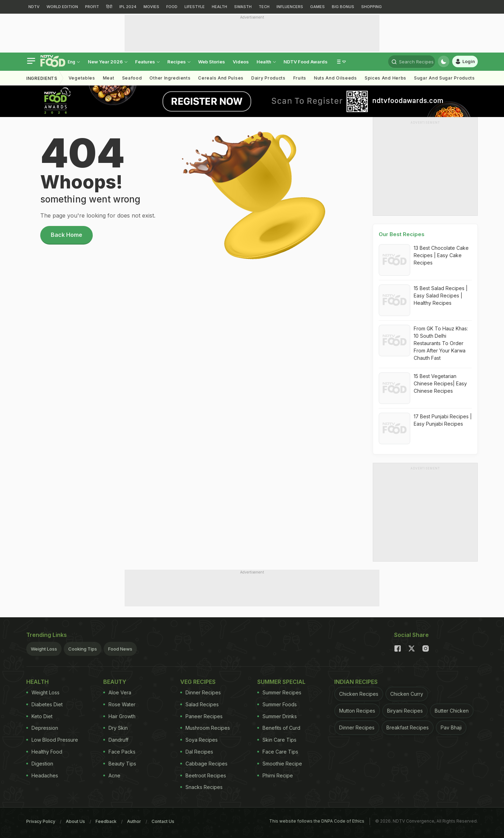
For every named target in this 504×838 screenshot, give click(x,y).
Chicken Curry (407, 694)
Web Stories (212, 62)
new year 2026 (108, 62)
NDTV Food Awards (306, 62)
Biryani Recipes (405, 711)
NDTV (34, 7)
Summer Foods (277, 704)
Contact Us (163, 821)
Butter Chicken (452, 711)
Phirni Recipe (275, 775)
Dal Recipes (197, 752)
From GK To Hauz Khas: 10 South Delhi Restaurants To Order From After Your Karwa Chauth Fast (441, 343)
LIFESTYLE (195, 7)
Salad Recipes (199, 704)
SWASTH (243, 7)
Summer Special (281, 682)
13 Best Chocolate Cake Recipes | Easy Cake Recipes (441, 255)
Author (134, 821)
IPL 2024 (128, 7)
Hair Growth (119, 716)
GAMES (317, 7)
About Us (75, 821)
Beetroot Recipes (203, 775)
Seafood (132, 78)
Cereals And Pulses (221, 78)
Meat (109, 78)
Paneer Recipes (201, 716)
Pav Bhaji (451, 727)
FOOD (172, 7)
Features (147, 62)
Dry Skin (115, 728)
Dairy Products (268, 78)
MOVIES (151, 7)
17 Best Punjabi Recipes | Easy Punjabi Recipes (443, 420)
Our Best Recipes (402, 234)
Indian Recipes (356, 682)
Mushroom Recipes (205, 728)
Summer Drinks (277, 716)
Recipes (179, 62)
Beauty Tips (120, 764)
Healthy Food (44, 752)
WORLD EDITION (62, 7)
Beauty (115, 682)
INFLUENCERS (290, 7)
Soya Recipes (199, 740)
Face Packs (119, 752)
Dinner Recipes (201, 692)
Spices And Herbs (386, 78)
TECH (264, 7)
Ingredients (42, 78)
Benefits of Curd (279, 728)
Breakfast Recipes (408, 727)
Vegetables (82, 78)
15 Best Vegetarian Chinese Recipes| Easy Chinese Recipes (440, 383)
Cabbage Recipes (204, 764)
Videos (241, 62)
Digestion (40, 764)
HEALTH (219, 7)
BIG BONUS (343, 7)
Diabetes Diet (44, 704)
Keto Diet (39, 716)
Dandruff (116, 740)
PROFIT (92, 7)
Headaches (42, 775)
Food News (120, 649)
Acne (112, 775)
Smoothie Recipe (280, 764)
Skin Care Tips (277, 740)
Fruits (300, 78)
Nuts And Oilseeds (335, 78)
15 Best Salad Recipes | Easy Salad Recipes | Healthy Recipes (441, 296)
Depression (42, 728)
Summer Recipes (279, 692)
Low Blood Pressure (52, 740)
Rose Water (119, 704)
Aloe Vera (117, 692)
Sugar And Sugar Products (444, 78)
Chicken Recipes (359, 694)
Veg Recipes (198, 682)
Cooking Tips (83, 649)
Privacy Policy (41, 821)
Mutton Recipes (357, 711)
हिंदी (109, 7)
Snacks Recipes (201, 787)
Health (266, 62)
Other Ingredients (170, 78)
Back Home (66, 235)
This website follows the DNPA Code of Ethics (317, 821)
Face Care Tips (278, 752)
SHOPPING (372, 7)
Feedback (106, 821)
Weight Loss (44, 649)
